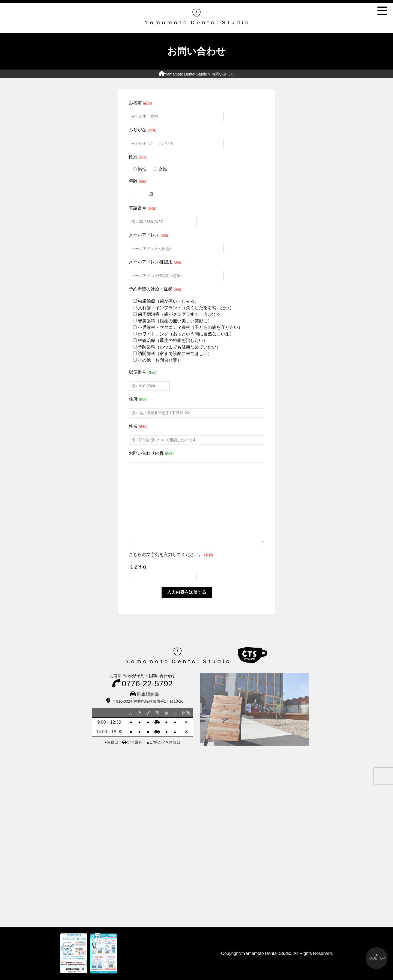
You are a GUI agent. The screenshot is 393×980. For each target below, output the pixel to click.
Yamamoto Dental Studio (183, 74)
